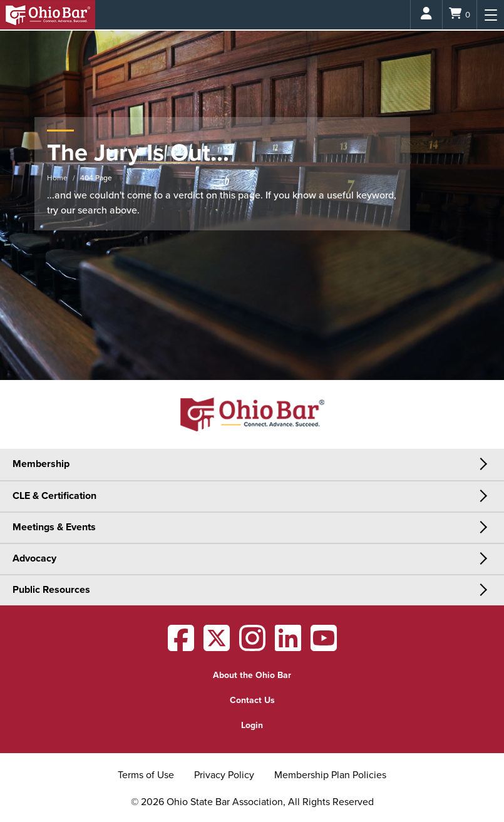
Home (57, 178)
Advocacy (34, 558)
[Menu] (491, 15)
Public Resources (51, 590)
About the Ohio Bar (252, 675)
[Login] (426, 15)
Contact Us (252, 700)
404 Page (96, 178)
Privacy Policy (224, 775)
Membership (41, 464)
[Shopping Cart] (460, 15)
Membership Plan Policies (330, 775)
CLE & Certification (54, 496)
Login (252, 725)
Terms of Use (146, 775)
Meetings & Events (54, 527)
